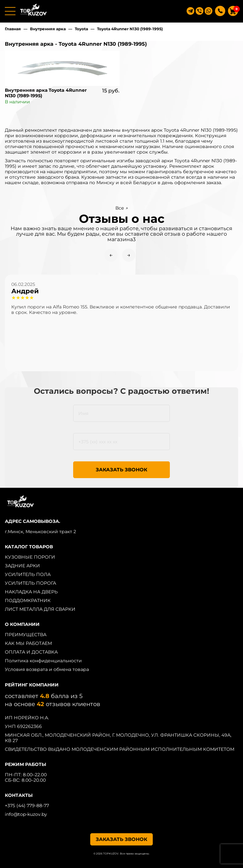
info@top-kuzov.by (26, 814)
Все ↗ (122, 208)
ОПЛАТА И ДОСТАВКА (31, 652)
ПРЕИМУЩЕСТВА (26, 635)
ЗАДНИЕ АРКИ (22, 566)
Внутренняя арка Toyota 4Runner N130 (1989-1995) (46, 93)
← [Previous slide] (111, 255)
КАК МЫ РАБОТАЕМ (28, 643)
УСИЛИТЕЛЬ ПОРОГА (30, 583)
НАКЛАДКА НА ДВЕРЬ (31, 592)
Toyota (81, 29)
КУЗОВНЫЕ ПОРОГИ (30, 557)
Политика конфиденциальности (43, 661)
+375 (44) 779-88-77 (27, 806)
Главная (13, 29)
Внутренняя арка (48, 29)
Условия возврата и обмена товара (47, 669)
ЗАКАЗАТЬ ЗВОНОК (121, 470)
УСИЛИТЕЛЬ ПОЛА (28, 574)
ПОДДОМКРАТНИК (28, 600)
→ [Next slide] (129, 255)
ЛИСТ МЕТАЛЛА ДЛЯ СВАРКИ (40, 609)
